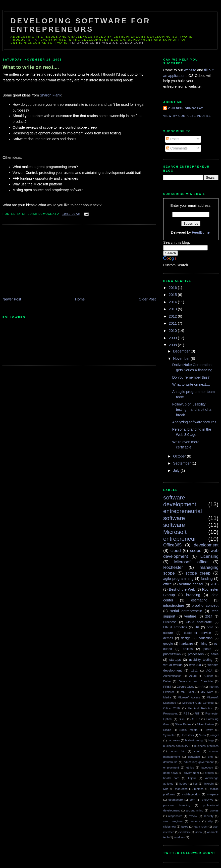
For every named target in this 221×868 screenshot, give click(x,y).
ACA (209, 671)
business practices (206, 746)
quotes (214, 810)
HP (197, 627)
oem (192, 800)
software (174, 525)
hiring (204, 644)
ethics (190, 768)
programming (195, 810)
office (168, 584)
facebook (207, 768)
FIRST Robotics (175, 627)
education (205, 638)
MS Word (207, 692)
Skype (167, 730)
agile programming (178, 579)
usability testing (201, 660)
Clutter (209, 676)
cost (210, 627)
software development (180, 501)
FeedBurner (201, 232)
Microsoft (175, 532)
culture (168, 633)
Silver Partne (183, 724)
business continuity (176, 746)
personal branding (177, 805)
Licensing (210, 556)
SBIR (182, 719)
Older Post (147, 299)
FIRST (167, 687)
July (177, 471)
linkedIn (209, 784)
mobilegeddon (191, 794)
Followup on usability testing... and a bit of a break (192, 410)
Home (80, 299)
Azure (193, 676)
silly (210, 821)
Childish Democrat (186, 108)
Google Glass (185, 687)
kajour (192, 778)
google (168, 644)
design (186, 638)
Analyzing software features (194, 422)
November (182, 359)
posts (207, 649)
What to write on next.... (31, 67)
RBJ (186, 713)
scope (196, 550)
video (198, 832)
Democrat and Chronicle (196, 681)
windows (179, 837)
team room (201, 827)
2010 (173, 331)
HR (202, 687)
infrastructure (174, 605)
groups (209, 773)
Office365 (172, 545)
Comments (177, 148)
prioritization (172, 654)
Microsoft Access (189, 697)
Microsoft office (191, 562)
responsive (175, 816)
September (182, 463)
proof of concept (205, 605)
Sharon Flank (51, 95)
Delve (167, 681)
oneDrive (208, 800)
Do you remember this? (191, 377)
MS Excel (187, 692)
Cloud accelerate (199, 622)
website (191, 70)
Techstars (187, 735)
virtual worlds (173, 665)
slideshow (170, 827)
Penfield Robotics (200, 708)
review (193, 816)
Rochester (173, 567)
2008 (173, 345)
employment (171, 768)
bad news (174, 740)
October (180, 456)
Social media (188, 730)
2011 (173, 323)
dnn (210, 757)
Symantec (170, 735)
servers (195, 821)
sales (215, 654)
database (194, 757)
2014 (173, 302)
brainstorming (194, 740)
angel (215, 735)
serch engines (173, 821)
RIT (197, 713)
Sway (209, 730)
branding (193, 595)
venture (190, 616)
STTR (196, 719)
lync (166, 789)
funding (207, 579)
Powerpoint (170, 713)
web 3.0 (195, 665)
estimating (199, 600)
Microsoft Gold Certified (198, 703)
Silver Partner (205, 724)
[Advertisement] (40, 261)
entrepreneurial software (183, 514)
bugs (211, 740)
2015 (173, 295)
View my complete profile (187, 116)
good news (170, 773)
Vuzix (203, 735)
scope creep (198, 573)
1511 (194, 671)
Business (170, 622)
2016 (173, 288)
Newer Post (12, 299)
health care (171, 778)
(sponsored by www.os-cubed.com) (107, 43)
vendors (184, 832)
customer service (198, 633)
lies (196, 784)
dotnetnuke (170, 762)
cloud (176, 550)
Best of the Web (182, 589)
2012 (173, 316)
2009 (173, 338)
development (206, 545)
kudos (183, 784)
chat (197, 751)
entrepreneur (180, 539)
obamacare (175, 800)
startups (175, 660)
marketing (181, 789)
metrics (199, 789)
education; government (199, 762)
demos (168, 638)
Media (167, 697)
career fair (177, 751)
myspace (213, 794)
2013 (173, 309)
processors (196, 654)
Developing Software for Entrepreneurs (80, 25)
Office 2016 (171, 708)
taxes (185, 827)
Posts (173, 139)
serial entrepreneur (186, 611)
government (191, 773)
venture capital (191, 584)
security (209, 816)
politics (188, 649)
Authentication (172, 676)
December (182, 351)
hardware (186, 644)
